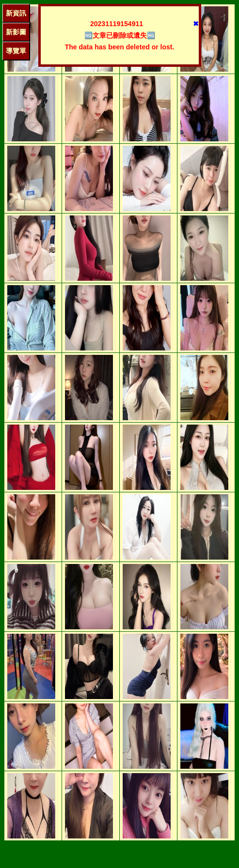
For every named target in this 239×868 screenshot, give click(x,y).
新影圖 (16, 32)
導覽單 (16, 51)
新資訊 (16, 13)
